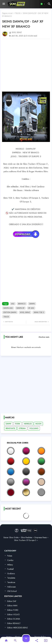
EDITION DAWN (10, 312)
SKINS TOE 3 (39, 312)
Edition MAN (12, 606)
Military (10, 565)
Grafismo (11, 574)
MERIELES (28, 424)
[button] (43, 4)
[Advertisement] (26, 65)
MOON (38, 424)
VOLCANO (34, 428)
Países (10, 556)
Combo (10, 560)
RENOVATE (10, 428)
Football (10, 569)
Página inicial (7, 13)
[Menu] (4, 4)
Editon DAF (12, 601)
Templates (11, 578)
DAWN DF (20, 308)
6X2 (13, 304)
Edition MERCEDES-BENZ (17, 628)
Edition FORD (13, 610)
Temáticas (11, 582)
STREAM (22, 428)
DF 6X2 (31, 308)
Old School (12, 591)
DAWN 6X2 (8, 308)
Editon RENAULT (14, 623)
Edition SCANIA (14, 619)
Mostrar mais (44, 337)
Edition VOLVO (13, 614)
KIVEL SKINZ (25, 312)
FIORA (18, 424)
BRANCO (22, 304)
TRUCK (18, 13)
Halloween (12, 587)
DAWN (32, 304)
